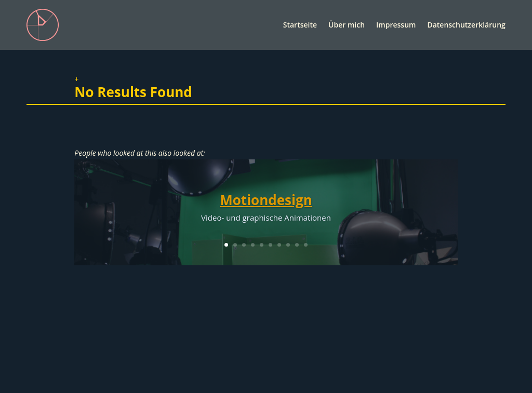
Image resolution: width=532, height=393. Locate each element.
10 (306, 245)
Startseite (300, 25)
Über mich (347, 25)
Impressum (396, 25)
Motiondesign (266, 200)
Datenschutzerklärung (466, 25)
